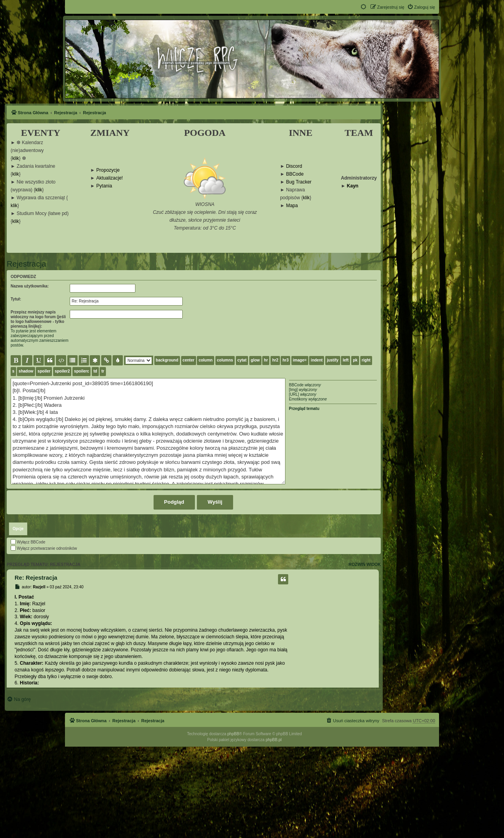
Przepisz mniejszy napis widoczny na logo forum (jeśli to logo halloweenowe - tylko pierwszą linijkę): (38, 319)
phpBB (233, 825)
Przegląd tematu (304, 409)
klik (16, 159)
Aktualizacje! (110, 178)
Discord (294, 166)
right (366, 360)
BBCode (295, 174)
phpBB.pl (274, 831)
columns (225, 360)
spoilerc (82, 371)
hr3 (285, 360)
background (167, 360)
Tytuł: (16, 299)
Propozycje (108, 170)
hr (266, 360)
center (189, 360)
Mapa (292, 206)
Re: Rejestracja (36, 669)
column (206, 360)
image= (300, 360)
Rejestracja (26, 264)
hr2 (275, 360)
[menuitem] (421, 7)
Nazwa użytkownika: (30, 286)
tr (103, 371)
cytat (242, 360)
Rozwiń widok (365, 656)
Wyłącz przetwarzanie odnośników (44, 640)
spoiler (44, 371)
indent (317, 360)
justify (333, 360)
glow (255, 360)
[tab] (18, 620)
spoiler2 (62, 371)
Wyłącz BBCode (28, 633)
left (346, 360)
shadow (26, 371)
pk (355, 360)
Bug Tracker (299, 182)
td (95, 371)
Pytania (104, 186)
